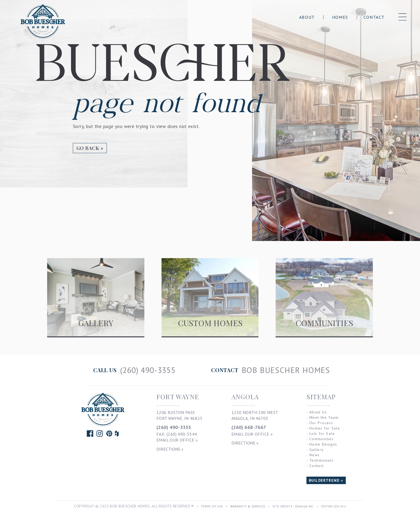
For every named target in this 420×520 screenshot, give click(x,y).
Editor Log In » (333, 506)
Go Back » (90, 148)
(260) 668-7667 (249, 427)
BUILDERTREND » (326, 480)
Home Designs (323, 444)
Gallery (317, 450)
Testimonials (322, 460)
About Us (318, 412)
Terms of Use (212, 506)
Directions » (170, 449)
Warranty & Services (248, 506)
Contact (374, 17)
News (315, 455)
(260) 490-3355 (174, 427)
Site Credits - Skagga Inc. (293, 506)
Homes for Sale (325, 428)
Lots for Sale (322, 434)
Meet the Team (324, 417)
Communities (322, 439)
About (307, 17)
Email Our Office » (177, 440)
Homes (340, 17)
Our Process (321, 423)
